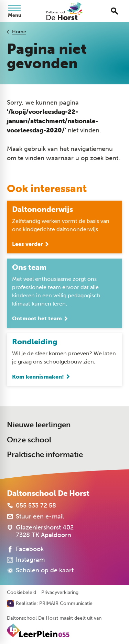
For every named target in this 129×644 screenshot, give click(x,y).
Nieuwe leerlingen (39, 425)
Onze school (29, 440)
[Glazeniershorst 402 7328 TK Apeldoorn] (40, 531)
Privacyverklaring (60, 593)
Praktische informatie (45, 455)
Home (19, 32)
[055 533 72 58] (31, 505)
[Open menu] (14, 11)
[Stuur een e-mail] (35, 516)
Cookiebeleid (21, 593)
